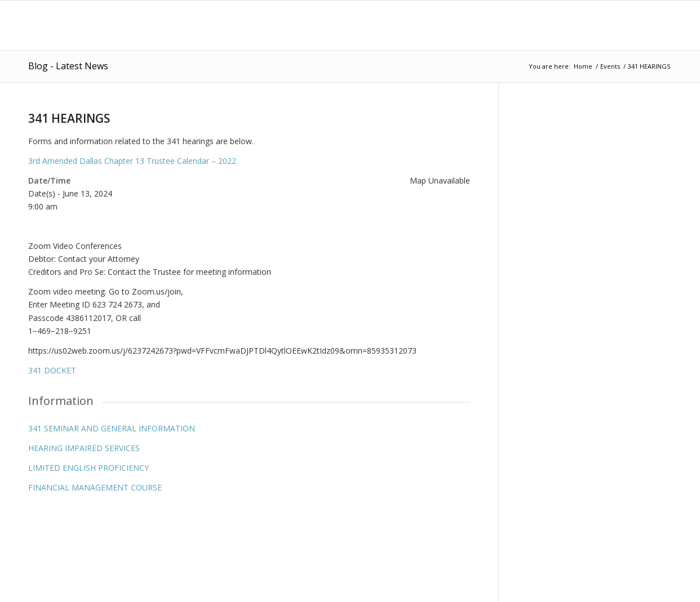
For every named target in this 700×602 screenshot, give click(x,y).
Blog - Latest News (68, 66)
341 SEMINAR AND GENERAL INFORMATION (112, 428)
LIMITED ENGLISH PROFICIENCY (88, 468)
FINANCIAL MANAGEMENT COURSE (95, 487)
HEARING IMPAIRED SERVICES (84, 448)
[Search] (661, 25)
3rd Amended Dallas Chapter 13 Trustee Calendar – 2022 (132, 161)
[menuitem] (301, 25)
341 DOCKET (52, 370)
